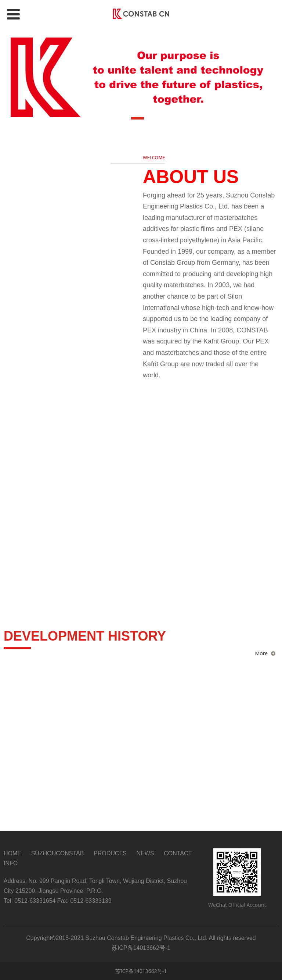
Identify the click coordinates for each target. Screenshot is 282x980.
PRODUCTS (110, 853)
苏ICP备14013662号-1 (141, 971)
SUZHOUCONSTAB (58, 853)
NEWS (145, 853)
